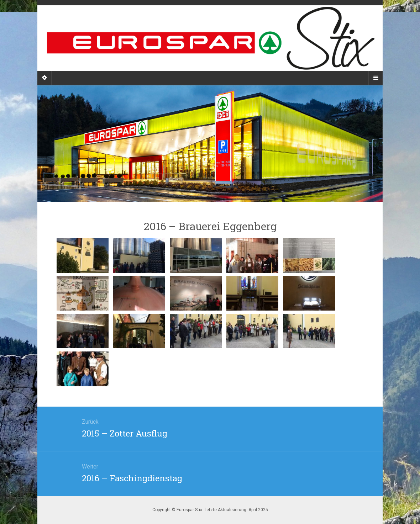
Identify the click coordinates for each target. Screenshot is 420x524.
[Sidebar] (44, 78)
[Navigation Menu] (376, 78)
